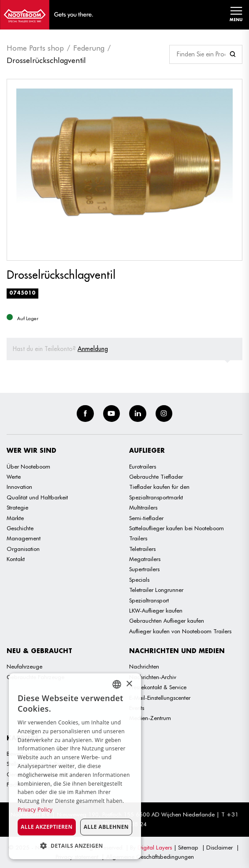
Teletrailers (142, 549)
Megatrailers (145, 559)
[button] (75, 846)
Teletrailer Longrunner (156, 590)
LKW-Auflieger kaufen (156, 610)
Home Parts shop (35, 48)
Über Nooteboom (28, 466)
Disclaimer (219, 847)
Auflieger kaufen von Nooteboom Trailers (180, 631)
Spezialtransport (149, 600)
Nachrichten (144, 666)
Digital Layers (155, 847)
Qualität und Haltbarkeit (37, 497)
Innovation (19, 487)
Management (24, 538)
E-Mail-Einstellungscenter (160, 698)
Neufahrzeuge (24, 666)
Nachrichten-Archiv (153, 677)
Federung (89, 48)
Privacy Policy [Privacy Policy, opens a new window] (35, 810)
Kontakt (16, 559)
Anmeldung (93, 349)
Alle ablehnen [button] (106, 827)
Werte (14, 476)
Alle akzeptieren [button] (47, 827)
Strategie (17, 507)
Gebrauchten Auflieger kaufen (167, 621)
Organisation (23, 549)
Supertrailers (144, 569)
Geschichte (20, 528)
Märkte (15, 518)
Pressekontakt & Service (158, 687)
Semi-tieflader (146, 518)
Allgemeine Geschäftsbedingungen (150, 857)
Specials (139, 580)
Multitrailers (143, 507)
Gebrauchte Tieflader (156, 476)
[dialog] (75, 766)
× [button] (129, 684)
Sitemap (188, 847)
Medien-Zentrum (150, 718)
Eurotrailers (143, 466)
